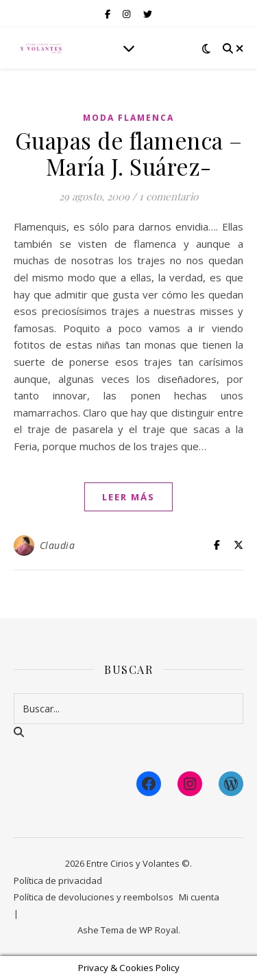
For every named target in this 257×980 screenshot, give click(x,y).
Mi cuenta (199, 897)
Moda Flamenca (128, 118)
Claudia (58, 545)
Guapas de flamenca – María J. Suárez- (129, 153)
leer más (128, 497)
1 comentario (169, 196)
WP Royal (159, 930)
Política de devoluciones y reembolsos (94, 897)
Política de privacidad (58, 880)
